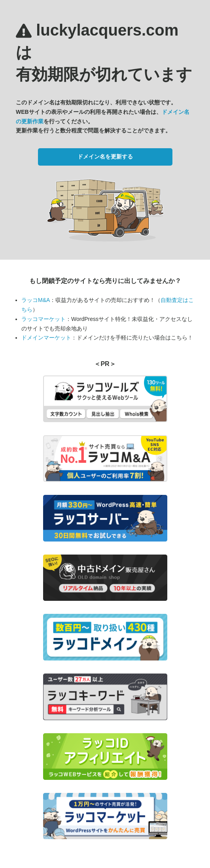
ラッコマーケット (44, 319)
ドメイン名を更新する (105, 157)
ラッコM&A (36, 300)
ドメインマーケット (46, 338)
